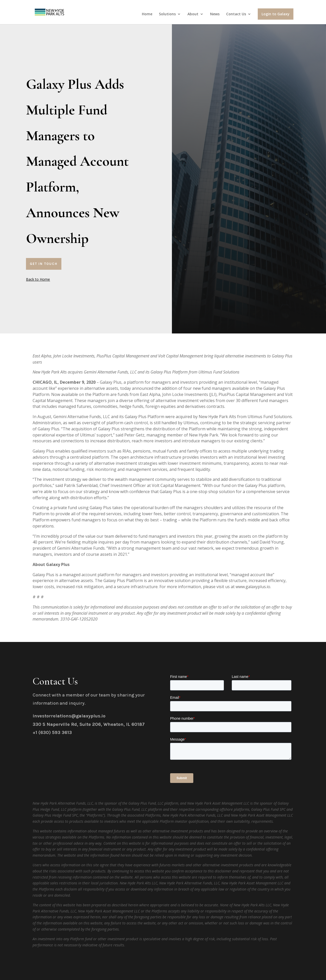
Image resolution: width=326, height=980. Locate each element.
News (215, 14)
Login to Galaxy (276, 14)
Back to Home (38, 279)
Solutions (167, 14)
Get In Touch (44, 264)
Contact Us (236, 14)
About (193, 14)
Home (147, 14)
